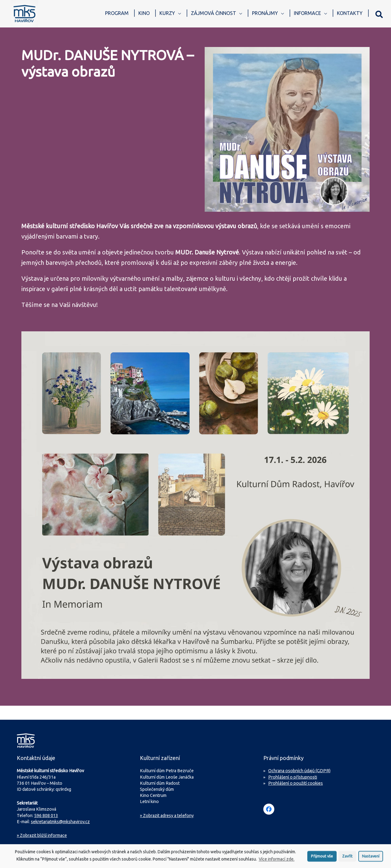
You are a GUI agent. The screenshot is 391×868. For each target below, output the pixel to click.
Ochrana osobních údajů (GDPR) (299, 771)
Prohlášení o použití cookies (296, 783)
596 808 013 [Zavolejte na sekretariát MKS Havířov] (46, 816)
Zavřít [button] (347, 857)
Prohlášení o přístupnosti (293, 777)
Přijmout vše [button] (322, 857)
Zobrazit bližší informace (42, 835)
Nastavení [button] (371, 857)
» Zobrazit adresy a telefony (167, 816)
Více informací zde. (277, 861)
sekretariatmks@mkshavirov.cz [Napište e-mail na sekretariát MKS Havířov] (60, 822)
